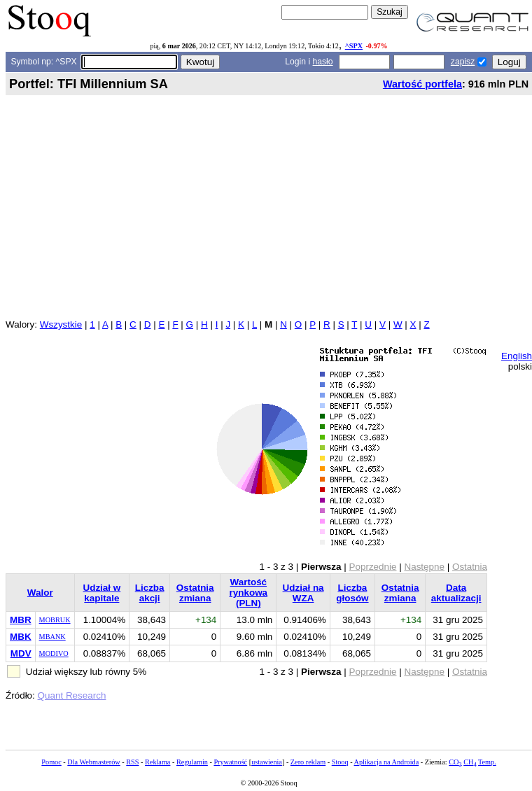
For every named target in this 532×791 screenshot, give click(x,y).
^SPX (354, 46)
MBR (21, 620)
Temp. (487, 762)
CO (455, 762)
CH (470, 762)
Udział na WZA (303, 593)
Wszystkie (61, 324)
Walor (40, 593)
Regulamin (192, 762)
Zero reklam (308, 762)
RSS (132, 762)
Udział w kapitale (101, 593)
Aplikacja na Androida (387, 762)
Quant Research (72, 695)
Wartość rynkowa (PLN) (249, 593)
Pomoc (51, 762)
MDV (21, 653)
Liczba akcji (150, 593)
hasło (323, 62)
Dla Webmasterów (93, 762)
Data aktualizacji (456, 593)
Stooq (340, 762)
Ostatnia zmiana (195, 593)
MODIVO (54, 653)
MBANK (52, 637)
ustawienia (267, 762)
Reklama (157, 762)
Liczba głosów (352, 593)
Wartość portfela (422, 84)
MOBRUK (55, 620)
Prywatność (230, 762)
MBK (21, 637)
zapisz (463, 62)
